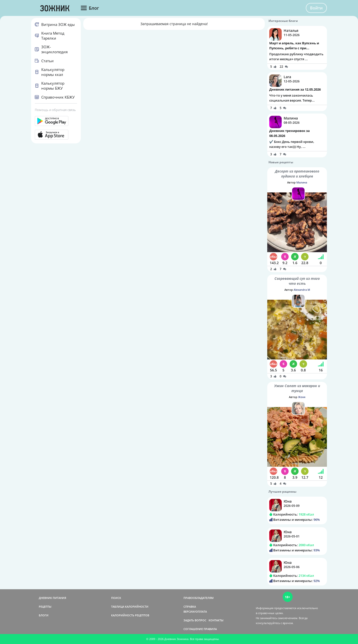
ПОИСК (116, 598)
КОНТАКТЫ (216, 620)
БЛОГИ (44, 615)
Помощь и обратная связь (55, 110)
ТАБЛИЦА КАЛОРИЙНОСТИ (130, 607)
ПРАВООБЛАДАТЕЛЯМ (199, 598)
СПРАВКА (190, 607)
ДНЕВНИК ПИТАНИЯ (52, 598)
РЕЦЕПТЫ (45, 607)
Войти (316, 8)
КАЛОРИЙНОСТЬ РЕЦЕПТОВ (130, 615)
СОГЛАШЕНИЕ (193, 629)
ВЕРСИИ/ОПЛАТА (195, 612)
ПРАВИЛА (210, 629)
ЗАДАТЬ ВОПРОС (195, 620)
